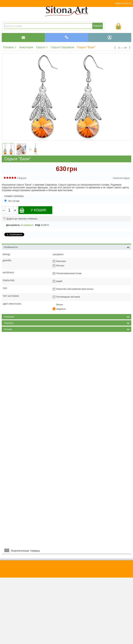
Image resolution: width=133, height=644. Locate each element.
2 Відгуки (22, 178)
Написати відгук (121, 178)
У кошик (33, 210)
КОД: (38, 225)
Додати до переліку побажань (21, 219)
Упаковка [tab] (67, 323)
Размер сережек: (14, 196)
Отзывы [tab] (67, 329)
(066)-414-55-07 (123, 3)
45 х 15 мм (12, 201)
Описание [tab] (67, 316)
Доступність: (13, 225)
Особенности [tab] (67, 247)
